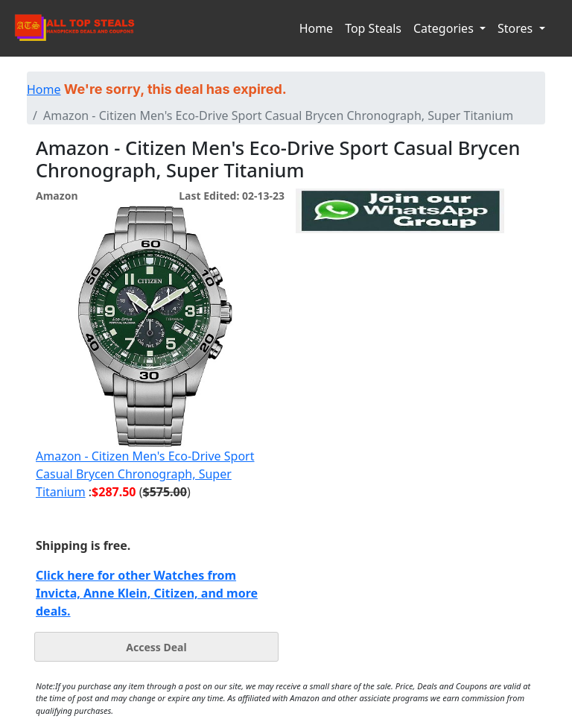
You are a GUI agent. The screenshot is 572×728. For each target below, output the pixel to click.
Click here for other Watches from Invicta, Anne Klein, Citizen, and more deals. (147, 593)
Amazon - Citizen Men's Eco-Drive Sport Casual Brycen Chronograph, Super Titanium (145, 474)
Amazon (57, 196)
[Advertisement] (400, 302)
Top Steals (373, 28)
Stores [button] (517, 28)
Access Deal (156, 647)
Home (317, 28)
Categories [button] (445, 28)
